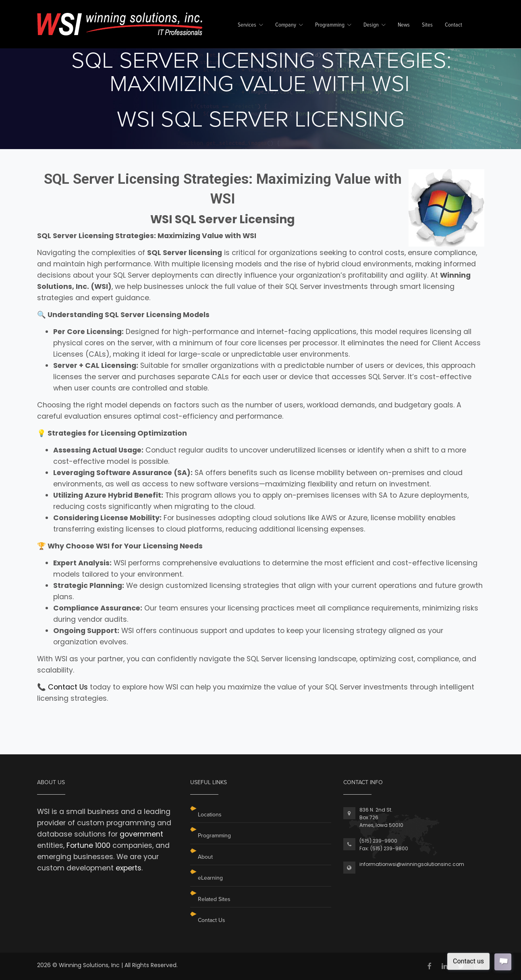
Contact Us (68, 687)
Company (286, 25)
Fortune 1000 (88, 845)
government (141, 834)
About (205, 857)
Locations (210, 815)
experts (129, 868)
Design (371, 25)
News (404, 25)
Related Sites (214, 899)
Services (247, 25)
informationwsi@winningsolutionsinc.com (412, 864)
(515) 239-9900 (378, 841)
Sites (427, 25)
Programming (330, 25)
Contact (454, 25)
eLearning (210, 878)
